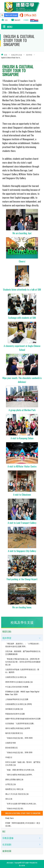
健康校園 (7, 851)
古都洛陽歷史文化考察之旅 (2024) (18, 704)
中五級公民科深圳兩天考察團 (17, 687)
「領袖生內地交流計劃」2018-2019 (19, 752)
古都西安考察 (11, 743)
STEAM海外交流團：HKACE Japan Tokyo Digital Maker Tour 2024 (22, 693)
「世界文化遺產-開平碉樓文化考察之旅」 (21, 803)
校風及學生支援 (17, 55)
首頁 (6, 55)
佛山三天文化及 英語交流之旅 (17, 794)
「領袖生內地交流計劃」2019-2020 (19, 738)
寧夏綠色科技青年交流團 (15, 714)
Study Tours (10, 818)
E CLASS (26, 20)
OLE (4, 831)
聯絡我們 (17, 20)
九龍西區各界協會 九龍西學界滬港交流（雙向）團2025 (22, 671)
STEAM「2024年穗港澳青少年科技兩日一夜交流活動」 (23, 824)
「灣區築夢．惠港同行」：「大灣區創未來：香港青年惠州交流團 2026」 (23, 645)
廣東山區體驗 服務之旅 (14, 779)
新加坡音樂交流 (11, 747)
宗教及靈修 (8, 838)
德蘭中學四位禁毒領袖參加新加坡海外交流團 (23, 718)
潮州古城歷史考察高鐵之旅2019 (18, 728)
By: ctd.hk (22, 865)
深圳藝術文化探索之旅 (14, 709)
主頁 (6, 20)
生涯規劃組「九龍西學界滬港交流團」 (20, 723)
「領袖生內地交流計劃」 (15, 808)
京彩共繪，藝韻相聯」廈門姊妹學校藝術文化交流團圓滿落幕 (23, 653)
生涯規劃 (7, 844)
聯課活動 (7, 631)
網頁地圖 (10, 863)
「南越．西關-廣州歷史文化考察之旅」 (21, 770)
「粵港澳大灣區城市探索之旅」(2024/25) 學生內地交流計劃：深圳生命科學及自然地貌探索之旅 (23, 662)
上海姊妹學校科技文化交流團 (17, 699)
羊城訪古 (9, 757)
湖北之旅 (9, 799)
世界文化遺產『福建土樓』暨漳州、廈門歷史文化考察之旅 (23, 763)
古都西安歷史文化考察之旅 (16, 677)
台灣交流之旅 (11, 784)
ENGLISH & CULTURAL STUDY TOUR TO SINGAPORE (23, 813)
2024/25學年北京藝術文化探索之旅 (19, 682)
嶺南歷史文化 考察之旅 (14, 789)
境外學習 (29, 55)
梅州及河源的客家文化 (14, 733)
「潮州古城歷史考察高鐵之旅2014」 (19, 774)
